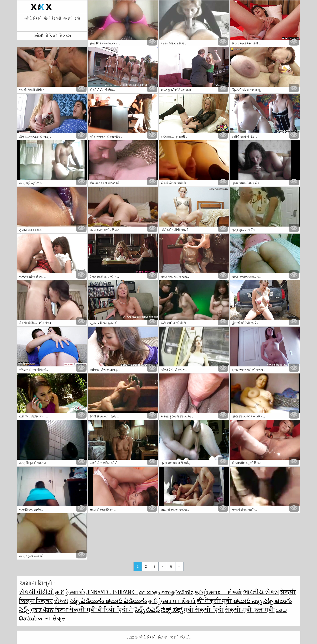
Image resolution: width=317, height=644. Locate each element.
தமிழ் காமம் (70, 592)
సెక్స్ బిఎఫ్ (147, 610)
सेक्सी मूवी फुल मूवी (250, 610)
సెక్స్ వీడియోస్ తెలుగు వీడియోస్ (108, 601)
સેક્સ (61, 601)
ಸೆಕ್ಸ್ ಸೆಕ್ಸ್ (173, 610)
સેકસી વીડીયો (37, 592)
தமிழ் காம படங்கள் (218, 592)
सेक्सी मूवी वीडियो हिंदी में (101, 610)
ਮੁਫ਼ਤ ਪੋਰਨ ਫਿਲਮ (50, 610)
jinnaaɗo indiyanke (112, 592)
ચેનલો (68, 18)
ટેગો (77, 18)
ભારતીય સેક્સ (261, 592)
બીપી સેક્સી (33, 18)
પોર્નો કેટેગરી (53, 18)
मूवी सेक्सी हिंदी (204, 610)
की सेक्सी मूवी (215, 601)
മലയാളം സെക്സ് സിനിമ (166, 592)
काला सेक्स (52, 618)
